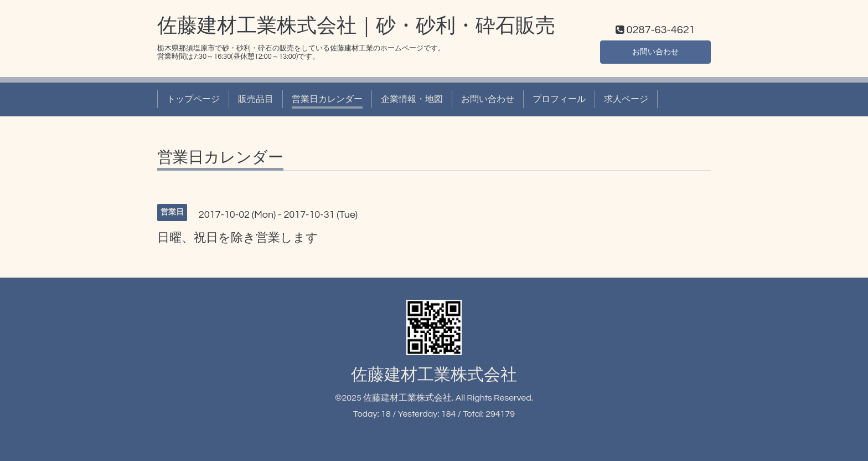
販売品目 (256, 99)
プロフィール (559, 99)
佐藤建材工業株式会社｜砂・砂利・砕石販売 (356, 26)
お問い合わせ (655, 50)
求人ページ (626, 99)
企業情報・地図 (412, 99)
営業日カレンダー (327, 99)
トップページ (193, 99)
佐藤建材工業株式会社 (434, 375)
